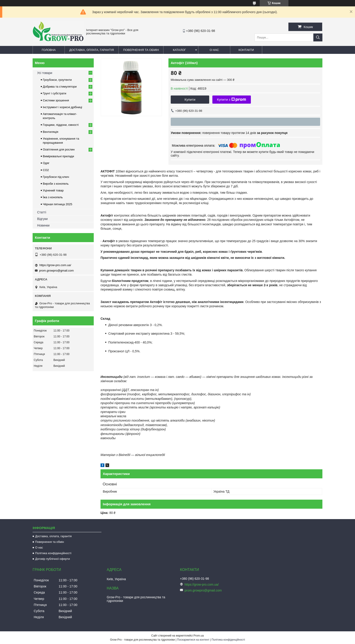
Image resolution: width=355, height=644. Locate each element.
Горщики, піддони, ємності (61, 125)
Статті (42, 212)
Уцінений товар (53, 190)
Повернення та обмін (141, 50)
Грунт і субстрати (54, 93)
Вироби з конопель (56, 184)
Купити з (231, 100)
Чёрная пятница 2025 (58, 204)
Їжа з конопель (53, 197)
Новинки (43, 225)
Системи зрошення (56, 100)
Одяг (46, 163)
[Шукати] (318, 37)
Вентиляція (50, 132)
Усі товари (45, 73)
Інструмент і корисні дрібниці (62, 107)
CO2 (46, 170)
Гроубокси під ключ (56, 177)
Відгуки (42, 219)
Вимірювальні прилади (58, 156)
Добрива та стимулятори (60, 87)
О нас (214, 50)
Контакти (246, 50)
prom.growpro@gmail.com (56, 271)
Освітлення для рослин (59, 149)
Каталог (179, 50)
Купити (190, 99)
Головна (49, 50)
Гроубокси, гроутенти (57, 80)
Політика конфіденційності (53, 553)
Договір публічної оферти (52, 559)
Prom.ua (199, 636)
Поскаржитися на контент (193, 640)
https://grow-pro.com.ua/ (55, 265)
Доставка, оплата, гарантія (92, 50)
